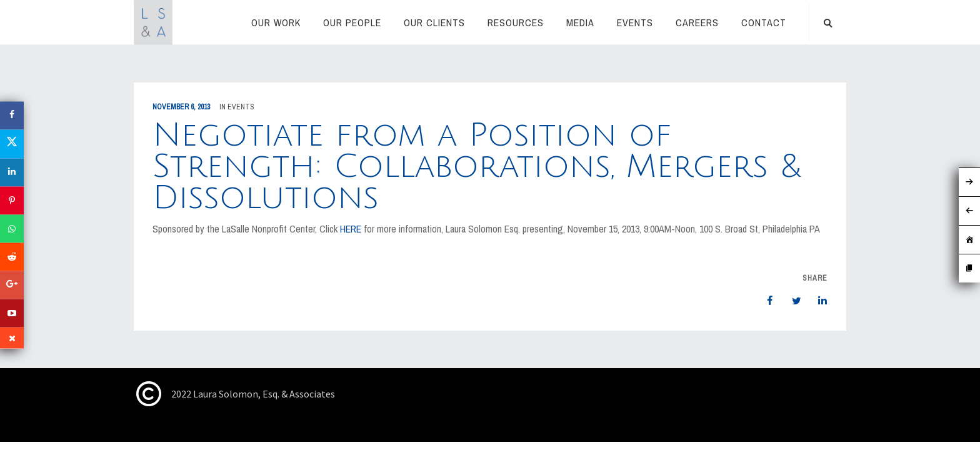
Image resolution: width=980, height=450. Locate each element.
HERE (351, 229)
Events (635, 22)
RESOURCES (516, 22)
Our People (352, 22)
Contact (764, 22)
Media (580, 22)
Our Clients (434, 22)
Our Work (276, 22)
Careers (697, 22)
